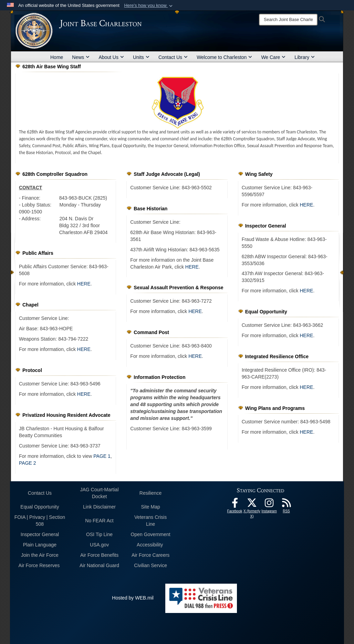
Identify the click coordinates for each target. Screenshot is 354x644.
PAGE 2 (28, 463)
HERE (84, 284)
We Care (273, 57)
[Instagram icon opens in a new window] (269, 505)
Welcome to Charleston (224, 57)
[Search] (288, 20)
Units (141, 57)
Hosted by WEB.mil (133, 598)
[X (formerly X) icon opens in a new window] (252, 505)
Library (305, 57)
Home (57, 57)
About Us (111, 57)
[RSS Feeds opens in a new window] (287, 505)
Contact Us (173, 57)
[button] (149, 6)
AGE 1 (103, 456)
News (81, 57)
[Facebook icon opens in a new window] (235, 505)
